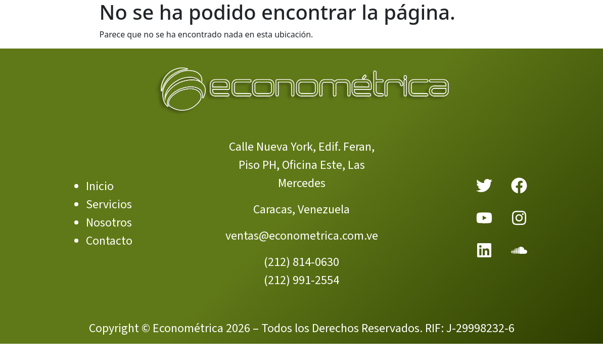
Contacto (109, 241)
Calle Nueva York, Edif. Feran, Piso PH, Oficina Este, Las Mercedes (302, 165)
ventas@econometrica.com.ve (302, 236)
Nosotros (109, 223)
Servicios (109, 204)
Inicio (100, 186)
